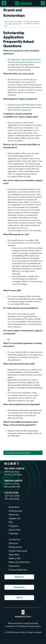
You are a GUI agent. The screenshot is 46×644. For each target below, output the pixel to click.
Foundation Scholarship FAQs (18, 453)
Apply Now (19, 577)
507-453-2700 (12, 496)
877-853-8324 (12, 499)
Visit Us (19, 598)
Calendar (13, 533)
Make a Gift (15, 558)
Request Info (19, 587)
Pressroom (14, 566)
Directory (13, 543)
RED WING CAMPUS (14, 469)
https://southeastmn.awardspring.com (24, 62)
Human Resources (18, 551)
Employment (15, 547)
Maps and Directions (19, 562)
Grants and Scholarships (32, 21)
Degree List (14, 518)
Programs (14, 526)
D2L (11, 522)
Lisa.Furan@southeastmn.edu (22, 107)
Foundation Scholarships (14, 24)
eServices (14, 515)
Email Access (15, 511)
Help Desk (14, 555)
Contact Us (14, 539)
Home (6, 21)
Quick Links (15, 530)
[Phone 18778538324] (43, 3)
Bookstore (14, 507)
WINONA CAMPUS (13, 481)
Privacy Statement (18, 570)
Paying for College (16, 21)
